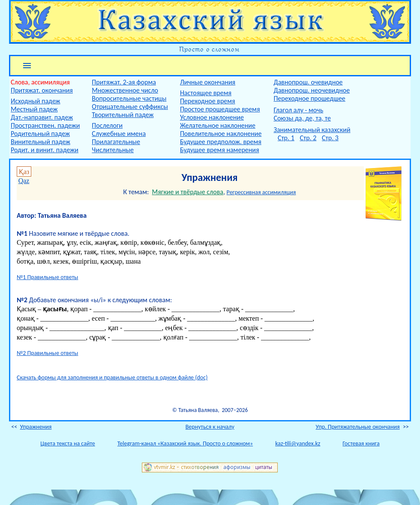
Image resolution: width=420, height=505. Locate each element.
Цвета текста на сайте (67, 443)
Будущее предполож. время (221, 142)
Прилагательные (116, 142)
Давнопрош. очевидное (308, 82)
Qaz (24, 181)
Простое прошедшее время (220, 109)
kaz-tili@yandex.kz (298, 443)
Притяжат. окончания (42, 90)
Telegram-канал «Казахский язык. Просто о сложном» (185, 443)
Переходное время (208, 101)
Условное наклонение (212, 117)
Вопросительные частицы (129, 98)
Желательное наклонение (218, 125)
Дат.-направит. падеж (42, 117)
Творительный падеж (123, 115)
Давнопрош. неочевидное (312, 90)
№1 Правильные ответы (47, 277)
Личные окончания (208, 82)
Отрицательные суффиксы (130, 107)
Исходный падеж (36, 101)
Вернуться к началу (210, 427)
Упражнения (36, 427)
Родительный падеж (40, 134)
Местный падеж (34, 109)
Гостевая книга (361, 443)
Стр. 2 (308, 138)
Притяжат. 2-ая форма (124, 82)
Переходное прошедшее (309, 98)
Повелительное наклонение (221, 134)
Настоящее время (206, 93)
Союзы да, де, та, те (302, 118)
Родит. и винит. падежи (45, 150)
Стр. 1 (286, 138)
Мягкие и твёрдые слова (188, 192)
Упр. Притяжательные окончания (358, 427)
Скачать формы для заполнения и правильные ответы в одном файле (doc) (112, 377)
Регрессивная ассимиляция (261, 192)
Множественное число (125, 90)
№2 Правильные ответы (47, 353)
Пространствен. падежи (45, 125)
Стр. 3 (330, 138)
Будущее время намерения (220, 150)
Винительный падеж (40, 142)
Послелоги (107, 125)
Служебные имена (119, 134)
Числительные (113, 150)
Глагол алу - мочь (298, 110)
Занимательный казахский (312, 130)
